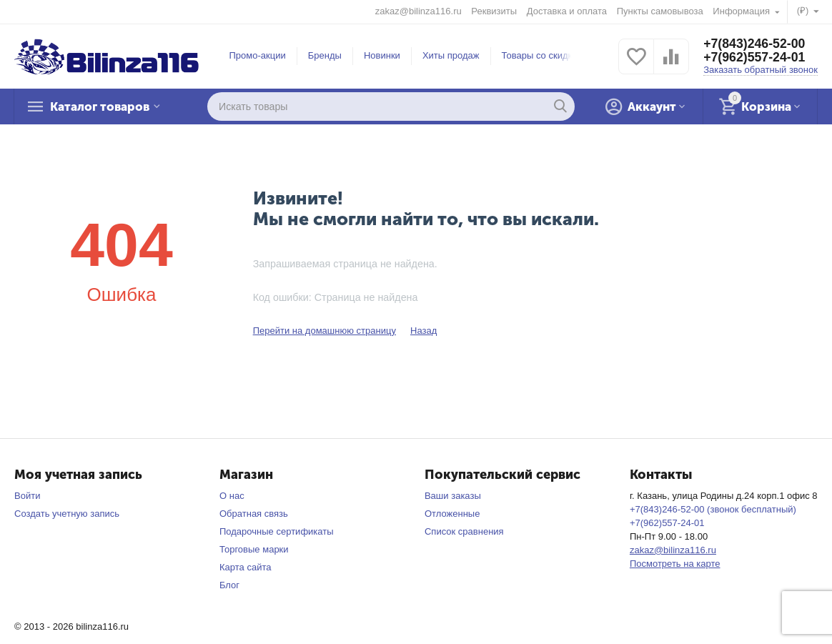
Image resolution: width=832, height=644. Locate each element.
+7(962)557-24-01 (755, 58)
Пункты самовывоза (660, 11)
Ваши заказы (453, 496)
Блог (229, 585)
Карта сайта (246, 567)
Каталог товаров (104, 106)
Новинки (382, 55)
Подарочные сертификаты (277, 531)
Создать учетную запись (67, 514)
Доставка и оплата (567, 11)
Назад (424, 331)
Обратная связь (254, 514)
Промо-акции (258, 55)
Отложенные (452, 514)
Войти (27, 496)
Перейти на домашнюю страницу (325, 331)
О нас (232, 496)
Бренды (325, 55)
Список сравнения (464, 531)
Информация (742, 11)
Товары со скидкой (542, 55)
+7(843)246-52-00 (755, 44)
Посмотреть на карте (675, 564)
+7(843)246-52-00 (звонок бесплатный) (713, 509)
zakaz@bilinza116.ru (419, 11)
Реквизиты (494, 11)
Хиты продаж (451, 55)
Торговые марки (254, 549)
